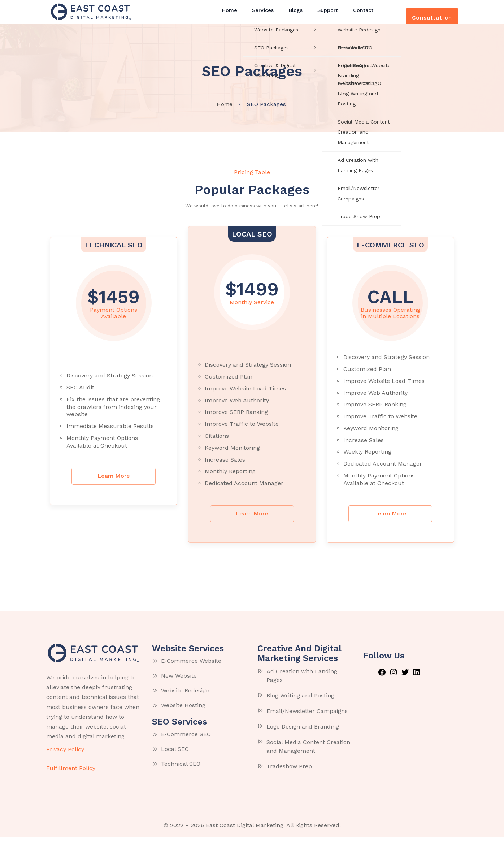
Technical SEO (181, 774)
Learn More (114, 486)
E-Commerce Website (191, 671)
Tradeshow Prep (289, 777)
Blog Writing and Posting (300, 706)
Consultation (423, 16)
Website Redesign (185, 701)
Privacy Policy (65, 760)
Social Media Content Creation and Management (308, 757)
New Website (179, 686)
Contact (352, 15)
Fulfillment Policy (71, 778)
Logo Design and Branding (303, 737)
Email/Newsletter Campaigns (307, 721)
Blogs (291, 15)
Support (320, 15)
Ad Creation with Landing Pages (302, 686)
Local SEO (175, 759)
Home (232, 15)
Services (262, 15)
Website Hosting (183, 716)
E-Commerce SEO (186, 745)
